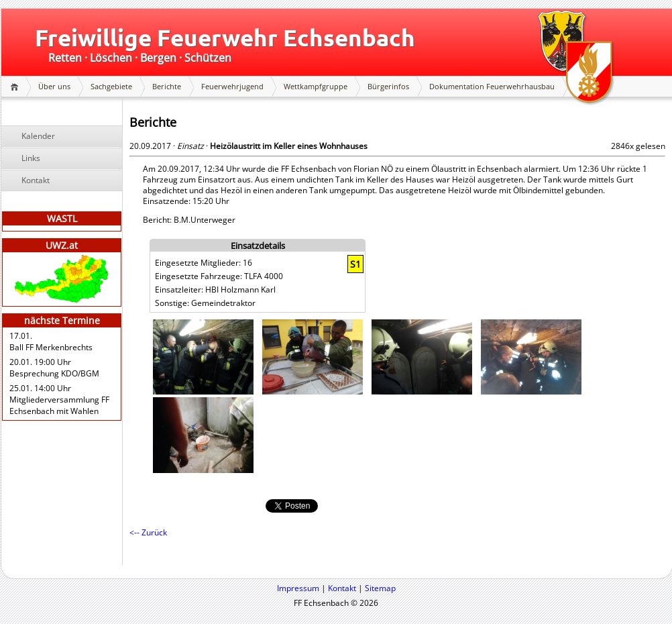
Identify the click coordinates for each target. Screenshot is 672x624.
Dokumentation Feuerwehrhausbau (492, 86)
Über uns (54, 86)
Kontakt (36, 180)
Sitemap (380, 588)
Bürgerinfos (388, 86)
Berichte (167, 86)
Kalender (38, 136)
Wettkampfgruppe (316, 86)
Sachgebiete (111, 86)
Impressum (298, 588)
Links (31, 158)
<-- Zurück (148, 532)
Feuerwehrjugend (232, 86)
